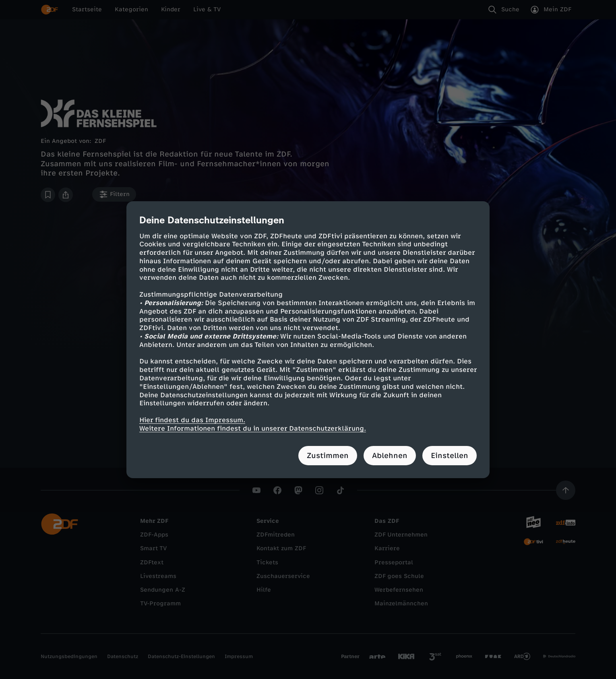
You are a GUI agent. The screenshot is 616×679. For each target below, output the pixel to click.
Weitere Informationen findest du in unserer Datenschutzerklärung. (253, 428)
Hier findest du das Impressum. (192, 420)
